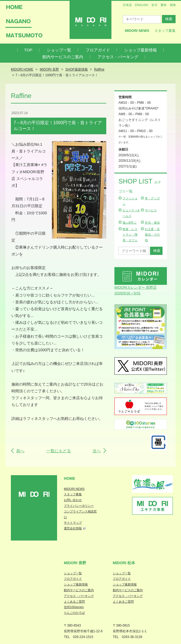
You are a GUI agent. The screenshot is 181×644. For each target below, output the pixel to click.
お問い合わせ (73, 500)
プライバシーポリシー (79, 506)
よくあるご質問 (74, 602)
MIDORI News (137, 31)
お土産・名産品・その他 (152, 235)
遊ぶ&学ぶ (129, 222)
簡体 (173, 5)
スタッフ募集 (165, 31)
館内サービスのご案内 (63, 57)
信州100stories (74, 607)
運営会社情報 (73, 528)
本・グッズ (152, 198)
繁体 (164, 5)
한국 (154, 5)
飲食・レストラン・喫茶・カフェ (130, 235)
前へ (20, 451)
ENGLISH (142, 5)
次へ (97, 451)
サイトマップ (73, 523)
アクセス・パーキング (118, 57)
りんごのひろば (74, 613)
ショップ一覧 (59, 50)
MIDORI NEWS (74, 489)
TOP (28, 50)
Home (70, 478)
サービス (151, 210)
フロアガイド (98, 50)
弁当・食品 (152, 222)
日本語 (127, 5)
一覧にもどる (59, 451)
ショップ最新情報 (141, 50)
